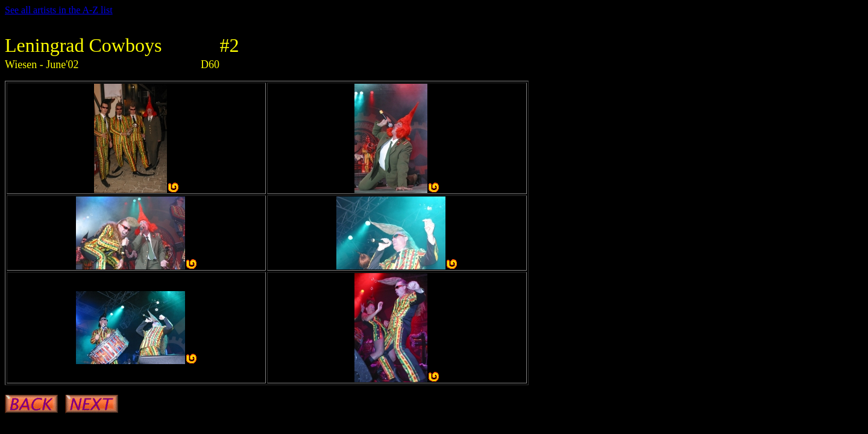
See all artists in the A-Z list (59, 10)
